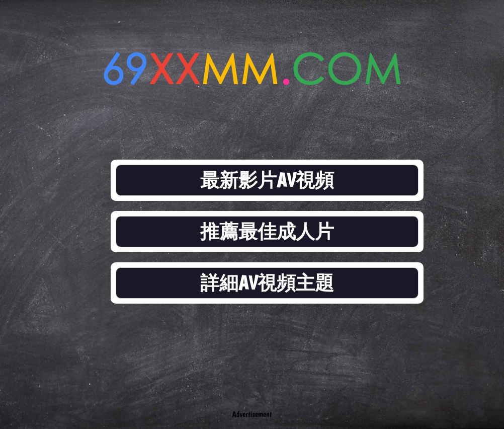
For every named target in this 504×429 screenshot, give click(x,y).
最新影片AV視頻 (267, 180)
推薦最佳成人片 (267, 231)
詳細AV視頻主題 (267, 283)
